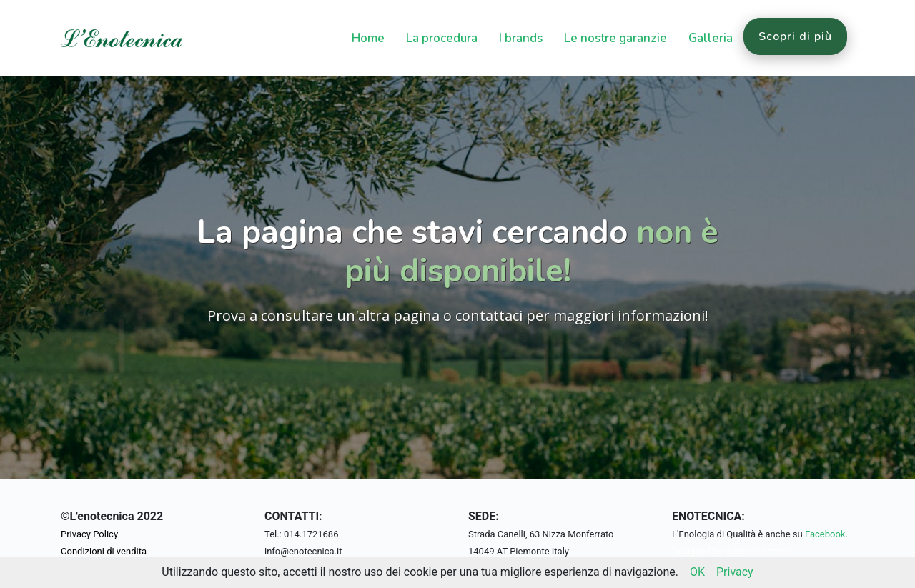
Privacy (735, 572)
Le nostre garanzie (615, 38)
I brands (521, 38)
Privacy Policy (89, 534)
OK (697, 572)
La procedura (442, 38)
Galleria (711, 38)
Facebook (825, 534)
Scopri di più (795, 36)
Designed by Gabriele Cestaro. (734, 551)
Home (368, 38)
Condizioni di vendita (104, 551)
